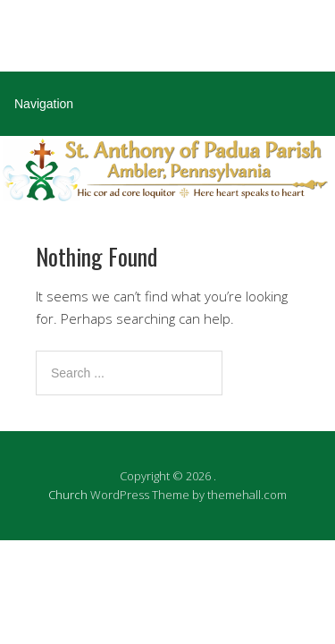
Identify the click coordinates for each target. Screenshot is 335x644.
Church (68, 495)
